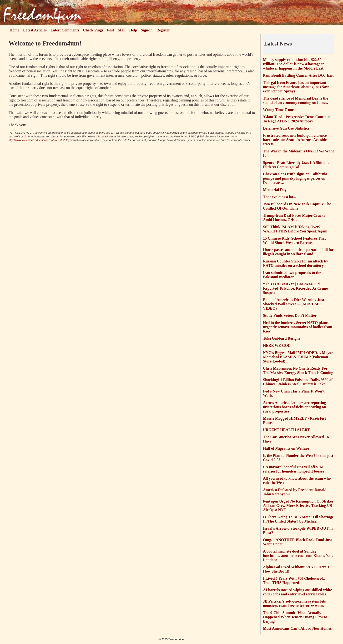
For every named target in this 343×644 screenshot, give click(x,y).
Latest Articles (35, 30)
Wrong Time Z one (278, 110)
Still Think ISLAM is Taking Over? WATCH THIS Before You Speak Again (295, 229)
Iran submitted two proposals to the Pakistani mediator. (292, 275)
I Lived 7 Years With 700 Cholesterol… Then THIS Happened (295, 581)
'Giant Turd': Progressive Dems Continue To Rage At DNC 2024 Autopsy (297, 119)
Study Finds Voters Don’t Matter (290, 315)
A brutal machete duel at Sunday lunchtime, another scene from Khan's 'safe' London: (299, 556)
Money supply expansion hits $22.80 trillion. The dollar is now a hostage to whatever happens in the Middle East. (294, 64)
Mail (122, 30)
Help (133, 30)
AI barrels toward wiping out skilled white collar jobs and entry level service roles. (298, 592)
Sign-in (147, 30)
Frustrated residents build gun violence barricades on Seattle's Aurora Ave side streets (295, 140)
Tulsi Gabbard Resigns (282, 338)
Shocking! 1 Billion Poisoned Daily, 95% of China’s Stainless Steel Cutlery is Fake (298, 382)
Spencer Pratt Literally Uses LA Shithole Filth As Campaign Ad (296, 165)
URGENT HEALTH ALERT (286, 430)
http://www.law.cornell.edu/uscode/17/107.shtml (37, 140)
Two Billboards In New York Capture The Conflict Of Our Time (297, 206)
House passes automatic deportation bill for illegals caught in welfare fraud (298, 252)
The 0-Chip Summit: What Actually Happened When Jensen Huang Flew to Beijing (295, 617)
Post (110, 30)
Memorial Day (275, 190)
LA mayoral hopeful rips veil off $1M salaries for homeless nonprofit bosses (293, 469)
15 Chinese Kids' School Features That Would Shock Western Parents (294, 240)
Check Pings (93, 30)
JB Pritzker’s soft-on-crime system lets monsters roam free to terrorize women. (295, 603)
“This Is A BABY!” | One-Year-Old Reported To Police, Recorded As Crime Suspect (295, 288)
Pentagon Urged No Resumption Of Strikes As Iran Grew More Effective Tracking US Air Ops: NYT (298, 506)
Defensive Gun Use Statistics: (287, 128)
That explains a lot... (280, 197)
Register (163, 30)
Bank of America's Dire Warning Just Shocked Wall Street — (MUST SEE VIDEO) (294, 304)
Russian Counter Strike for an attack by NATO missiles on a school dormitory (295, 263)
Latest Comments (65, 30)
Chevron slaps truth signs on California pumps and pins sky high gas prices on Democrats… (295, 178)
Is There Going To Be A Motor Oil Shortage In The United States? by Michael (298, 519)
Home (14, 30)
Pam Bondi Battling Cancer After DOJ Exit (298, 75)
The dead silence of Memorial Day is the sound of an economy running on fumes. (295, 100)
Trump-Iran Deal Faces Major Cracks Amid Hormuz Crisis (294, 218)
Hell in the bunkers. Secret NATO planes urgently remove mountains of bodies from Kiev (298, 327)
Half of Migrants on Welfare (286, 448)
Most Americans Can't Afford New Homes (297, 628)
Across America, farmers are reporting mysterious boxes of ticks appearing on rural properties (294, 407)
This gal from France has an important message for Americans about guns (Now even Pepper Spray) (296, 87)
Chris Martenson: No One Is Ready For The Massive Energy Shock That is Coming (298, 370)
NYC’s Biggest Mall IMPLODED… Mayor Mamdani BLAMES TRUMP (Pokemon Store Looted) (298, 357)
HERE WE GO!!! (277, 345)
